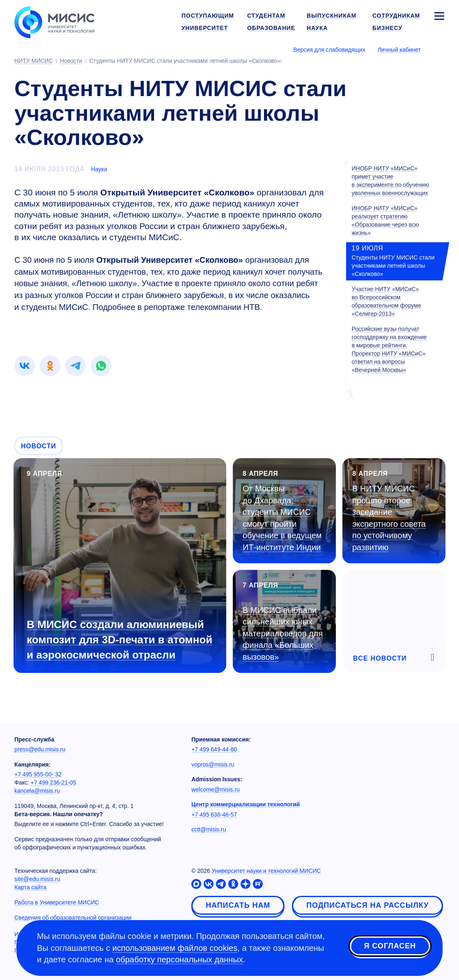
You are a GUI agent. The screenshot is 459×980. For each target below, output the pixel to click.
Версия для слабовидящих (329, 50)
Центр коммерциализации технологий (246, 804)
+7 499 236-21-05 (54, 783)
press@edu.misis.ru (40, 749)
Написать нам (238, 905)
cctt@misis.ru (209, 829)
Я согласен (390, 947)
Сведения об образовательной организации (73, 918)
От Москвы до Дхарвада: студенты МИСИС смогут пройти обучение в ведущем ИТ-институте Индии (282, 518)
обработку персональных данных (179, 959)
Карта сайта (30, 887)
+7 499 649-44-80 (214, 749)
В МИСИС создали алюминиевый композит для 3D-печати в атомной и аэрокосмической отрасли (119, 640)
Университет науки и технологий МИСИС (266, 871)
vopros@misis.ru (213, 764)
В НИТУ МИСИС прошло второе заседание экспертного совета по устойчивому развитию (389, 518)
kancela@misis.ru (37, 791)
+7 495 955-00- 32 (38, 774)
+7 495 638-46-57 (214, 815)
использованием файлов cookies (175, 948)
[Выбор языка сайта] (439, 49)
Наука (99, 169)
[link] (25, 366)
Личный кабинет (399, 50)
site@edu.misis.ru (37, 879)
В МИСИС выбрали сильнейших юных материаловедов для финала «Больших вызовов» (283, 633)
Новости (39, 446)
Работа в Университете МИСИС (57, 902)
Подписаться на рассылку (367, 905)
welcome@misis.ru (216, 790)
